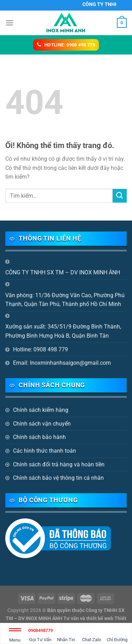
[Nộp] (120, 196)
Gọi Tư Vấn (41, 634)
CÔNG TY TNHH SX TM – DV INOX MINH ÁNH (63, 272)
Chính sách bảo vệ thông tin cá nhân (58, 478)
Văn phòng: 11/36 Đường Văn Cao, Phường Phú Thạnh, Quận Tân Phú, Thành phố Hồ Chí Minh (65, 300)
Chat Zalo (92, 634)
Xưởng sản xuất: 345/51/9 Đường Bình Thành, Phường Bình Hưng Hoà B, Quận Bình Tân (63, 331)
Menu (15, 636)
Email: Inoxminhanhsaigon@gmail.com (62, 363)
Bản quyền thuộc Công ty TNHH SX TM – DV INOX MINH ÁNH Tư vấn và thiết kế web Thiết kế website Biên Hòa (66, 619)
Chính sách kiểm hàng (41, 410)
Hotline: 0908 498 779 (40, 349)
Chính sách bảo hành (39, 437)
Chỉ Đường (117, 634)
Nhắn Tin (66, 634)
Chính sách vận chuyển (42, 424)
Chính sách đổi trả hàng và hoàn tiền (59, 464)
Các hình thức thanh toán (45, 451)
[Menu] (10, 23)
